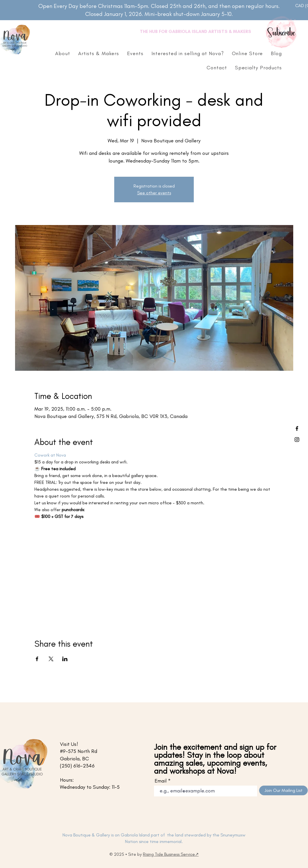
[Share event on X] (51, 659)
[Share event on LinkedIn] (65, 659)
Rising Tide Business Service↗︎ (171, 854)
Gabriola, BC (74, 759)
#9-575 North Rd (79, 751)
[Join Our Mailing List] (283, 790)
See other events (154, 193)
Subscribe (282, 33)
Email (161, 781)
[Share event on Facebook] (37, 659)
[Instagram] (297, 440)
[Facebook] (297, 428)
